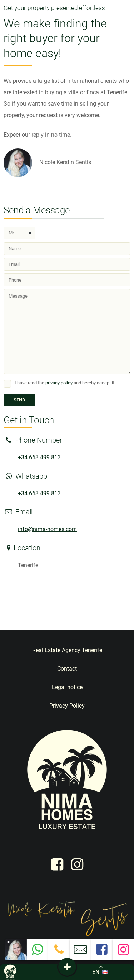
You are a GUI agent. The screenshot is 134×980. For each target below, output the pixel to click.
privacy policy (59, 383)
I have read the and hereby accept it (64, 383)
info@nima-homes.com (47, 529)
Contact (67, 669)
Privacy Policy (67, 706)
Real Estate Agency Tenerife (67, 650)
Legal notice (67, 687)
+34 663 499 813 (39, 457)
